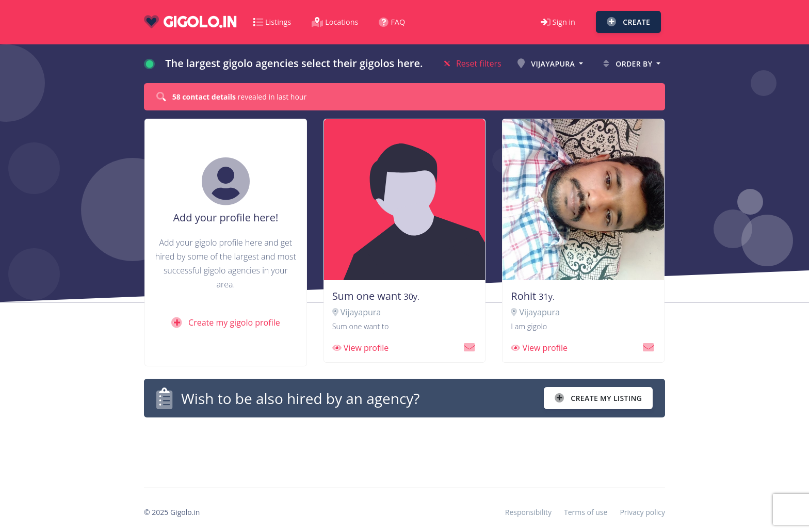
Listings (272, 22)
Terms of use (586, 512)
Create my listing (598, 398)
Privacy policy (642, 512)
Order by (629, 64)
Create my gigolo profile (226, 323)
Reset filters (473, 63)
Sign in (558, 22)
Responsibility (528, 512)
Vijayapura (547, 64)
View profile (361, 348)
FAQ (392, 22)
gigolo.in (190, 22)
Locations (335, 22)
